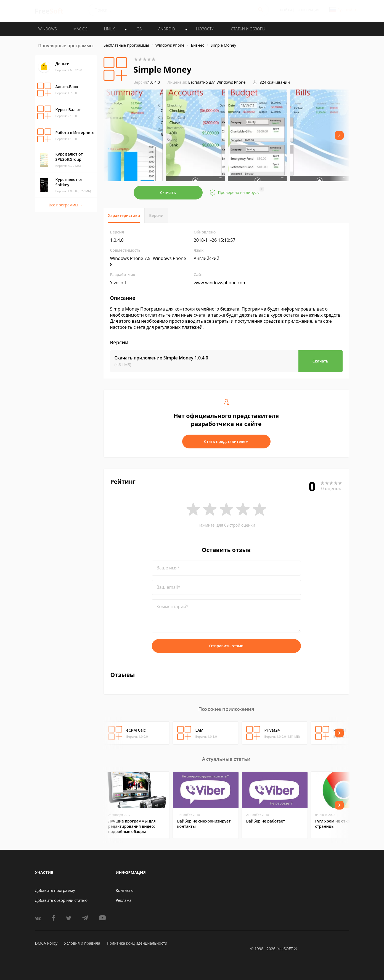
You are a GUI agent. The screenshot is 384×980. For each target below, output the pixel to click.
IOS (139, 29)
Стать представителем (226, 441)
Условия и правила (82, 943)
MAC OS (80, 29)
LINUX (109, 29)
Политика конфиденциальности (137, 943)
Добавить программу (55, 890)
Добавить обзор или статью (61, 900)
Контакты (125, 890)
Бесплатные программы (126, 45)
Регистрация (307, 10)
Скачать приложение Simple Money (161, 358)
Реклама (124, 900)
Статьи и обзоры (248, 29)
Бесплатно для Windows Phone (217, 82)
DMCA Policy (46, 943)
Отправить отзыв (226, 646)
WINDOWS (48, 29)
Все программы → (66, 205)
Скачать (168, 192)
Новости (205, 29)
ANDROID (167, 29)
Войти (286, 10)
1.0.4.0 (147, 82)
